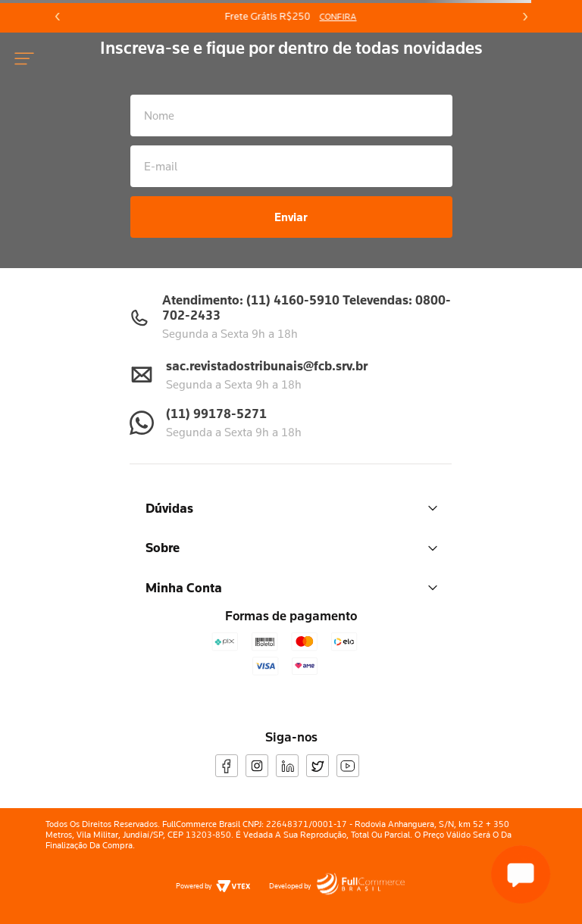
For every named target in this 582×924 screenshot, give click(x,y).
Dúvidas (291, 508)
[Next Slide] (524, 17)
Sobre (291, 547)
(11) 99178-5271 (216, 413)
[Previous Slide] (58, 17)
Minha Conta (291, 587)
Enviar (291, 217)
